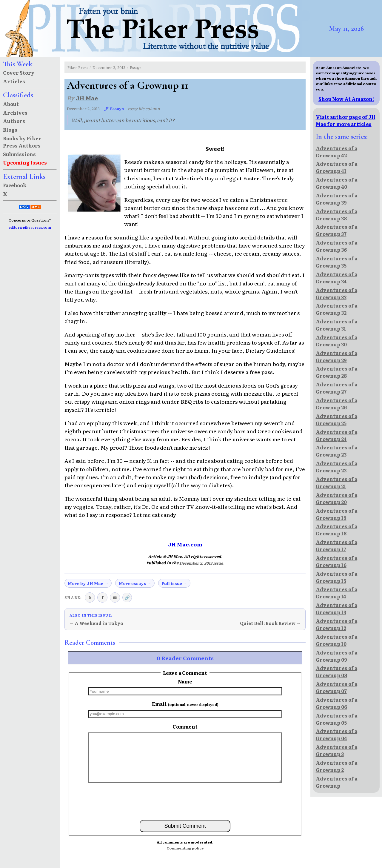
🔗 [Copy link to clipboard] (127, 597)
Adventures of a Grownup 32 (336, 309)
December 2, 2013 (109, 67)
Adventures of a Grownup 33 (336, 294)
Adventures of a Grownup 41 (336, 167)
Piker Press (78, 67)
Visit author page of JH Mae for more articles (346, 120)
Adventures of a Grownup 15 (336, 577)
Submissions (19, 154)
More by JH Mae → (88, 583)
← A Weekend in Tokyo (96, 623)
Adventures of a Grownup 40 (336, 183)
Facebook (15, 185)
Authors (14, 121)
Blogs (10, 130)
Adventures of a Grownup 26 (336, 404)
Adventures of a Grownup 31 (336, 325)
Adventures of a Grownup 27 (336, 388)
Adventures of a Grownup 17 (336, 546)
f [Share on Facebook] (103, 597)
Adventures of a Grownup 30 (336, 341)
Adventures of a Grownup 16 (336, 561)
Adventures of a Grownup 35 (336, 262)
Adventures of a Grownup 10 (336, 640)
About (11, 104)
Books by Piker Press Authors (22, 142)
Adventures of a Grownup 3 (336, 750)
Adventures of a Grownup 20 (336, 498)
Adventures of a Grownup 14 (336, 593)
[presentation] (185, 801)
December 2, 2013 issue (201, 563)
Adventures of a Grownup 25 (336, 420)
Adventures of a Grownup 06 (336, 703)
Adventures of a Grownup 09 (336, 656)
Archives (15, 113)
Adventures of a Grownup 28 (336, 372)
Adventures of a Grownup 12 (336, 624)
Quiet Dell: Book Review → (270, 623)
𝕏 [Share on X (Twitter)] (90, 597)
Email (185, 704)
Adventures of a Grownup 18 (336, 530)
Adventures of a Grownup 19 (336, 514)
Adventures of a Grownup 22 (336, 467)
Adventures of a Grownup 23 (336, 451)
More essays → (135, 583)
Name (185, 681)
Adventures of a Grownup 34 (336, 278)
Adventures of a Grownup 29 (336, 357)
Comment (185, 726)
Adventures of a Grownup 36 (336, 246)
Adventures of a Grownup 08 (336, 672)
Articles (14, 81)
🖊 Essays (114, 109)
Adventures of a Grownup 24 (336, 435)
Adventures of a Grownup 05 (336, 719)
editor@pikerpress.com (30, 227)
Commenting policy (185, 848)
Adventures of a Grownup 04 (336, 735)
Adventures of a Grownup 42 (336, 152)
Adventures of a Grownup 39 (336, 199)
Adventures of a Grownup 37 (336, 230)
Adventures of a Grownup (336, 782)
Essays (136, 67)
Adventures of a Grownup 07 (336, 687)
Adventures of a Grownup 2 (336, 766)
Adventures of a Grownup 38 (336, 215)
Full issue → (174, 583)
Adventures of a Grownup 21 (336, 483)
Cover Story (19, 73)
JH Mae (87, 98)
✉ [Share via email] (115, 597)
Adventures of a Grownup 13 (336, 609)
